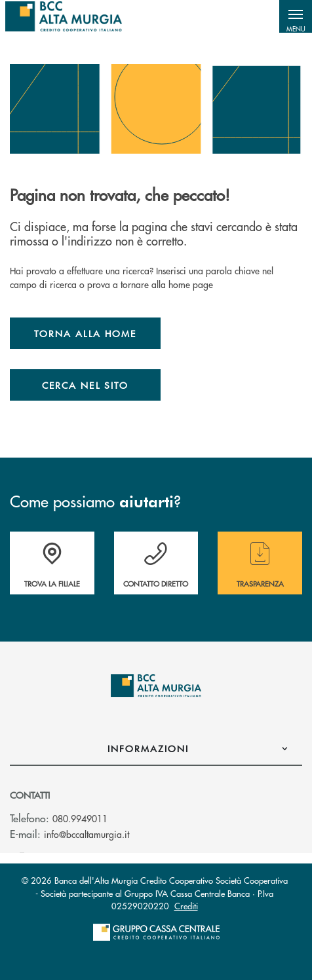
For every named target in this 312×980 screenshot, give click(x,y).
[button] (296, 16)
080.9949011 (80, 818)
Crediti (186, 906)
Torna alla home (85, 333)
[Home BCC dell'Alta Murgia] (64, 16)
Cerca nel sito (85, 385)
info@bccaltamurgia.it (87, 834)
